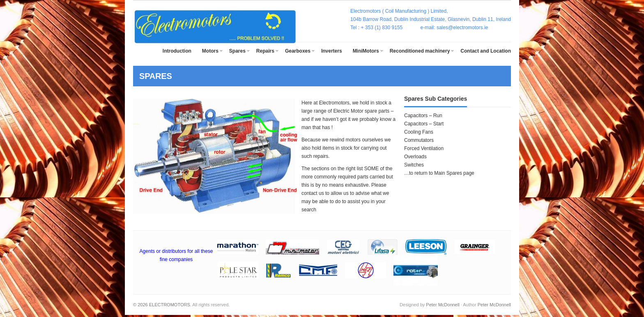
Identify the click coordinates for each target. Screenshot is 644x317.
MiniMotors (366, 51)
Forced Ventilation (424, 148)
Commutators (419, 140)
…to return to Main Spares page (439, 173)
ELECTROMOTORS (170, 305)
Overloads (415, 157)
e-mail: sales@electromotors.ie (454, 28)
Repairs (265, 51)
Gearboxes (298, 51)
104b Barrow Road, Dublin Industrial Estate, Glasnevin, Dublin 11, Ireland (431, 19)
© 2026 (141, 305)
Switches (414, 165)
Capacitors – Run (423, 116)
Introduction (177, 51)
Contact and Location (486, 51)
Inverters (332, 51)
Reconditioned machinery (420, 51)
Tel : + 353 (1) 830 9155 (385, 28)
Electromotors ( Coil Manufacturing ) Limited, (399, 11)
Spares (237, 51)
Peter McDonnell (443, 305)
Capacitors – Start (424, 124)
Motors (210, 51)
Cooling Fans (419, 132)
